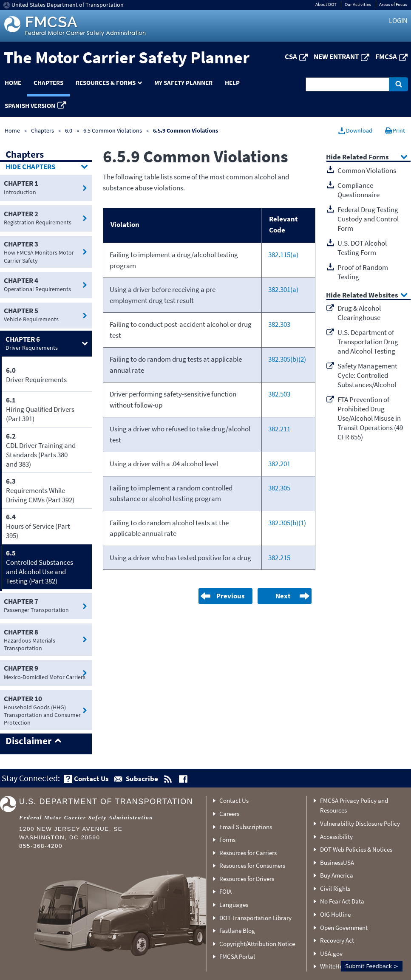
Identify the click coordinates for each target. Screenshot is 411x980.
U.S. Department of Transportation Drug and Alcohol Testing (368, 342)
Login (398, 20)
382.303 (279, 324)
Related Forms (366, 157)
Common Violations (367, 170)
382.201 (279, 464)
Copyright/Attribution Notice (257, 944)
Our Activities (358, 4)
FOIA (225, 891)
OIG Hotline (335, 914)
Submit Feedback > (372, 966)
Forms (227, 840)
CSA (291, 57)
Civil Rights (335, 888)
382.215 (279, 558)
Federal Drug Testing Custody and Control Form (368, 219)
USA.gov (331, 953)
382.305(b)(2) (287, 359)
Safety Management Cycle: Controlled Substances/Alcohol (367, 375)
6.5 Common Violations (113, 130)
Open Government (344, 928)
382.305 (279, 488)
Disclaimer (28, 741)
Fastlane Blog (237, 930)
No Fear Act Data (342, 901)
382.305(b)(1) (287, 523)
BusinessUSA (337, 862)
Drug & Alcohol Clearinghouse (359, 313)
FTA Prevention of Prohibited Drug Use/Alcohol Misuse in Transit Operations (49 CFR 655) (370, 418)
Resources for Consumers (252, 865)
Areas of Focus (393, 4)
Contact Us (234, 800)
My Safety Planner (183, 83)
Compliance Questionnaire (359, 190)
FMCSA (386, 57)
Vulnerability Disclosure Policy (360, 823)
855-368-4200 (41, 846)
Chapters (48, 83)
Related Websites (370, 296)
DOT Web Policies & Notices (356, 849)
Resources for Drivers (247, 879)
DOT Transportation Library (255, 918)
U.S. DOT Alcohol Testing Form (362, 248)
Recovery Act (337, 940)
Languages (234, 905)
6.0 (69, 130)
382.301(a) (283, 289)
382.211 (279, 429)
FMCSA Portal (237, 956)
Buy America (337, 875)
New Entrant (336, 57)
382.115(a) (283, 255)
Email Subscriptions (246, 827)
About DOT (326, 4)
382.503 (279, 394)
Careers (229, 814)
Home (12, 130)
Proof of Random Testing (363, 272)
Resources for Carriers (248, 853)
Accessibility (336, 837)
